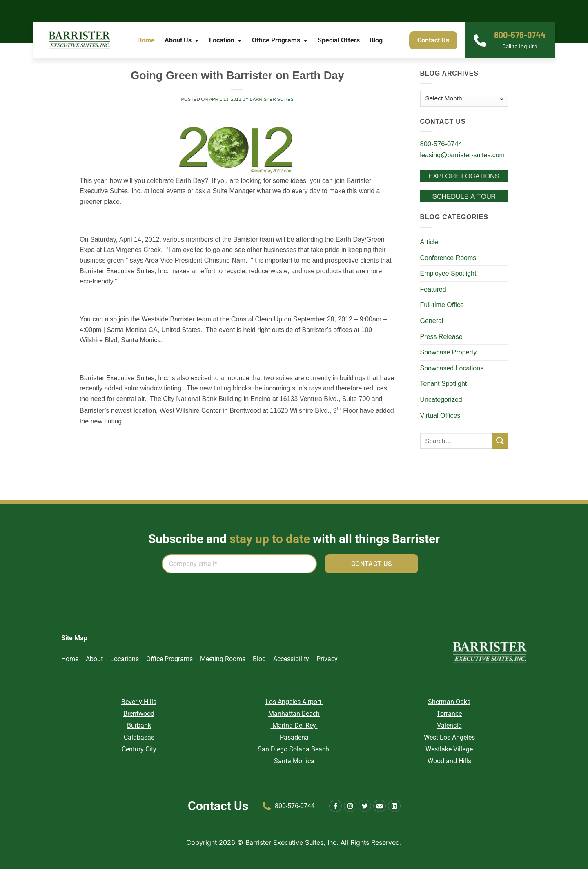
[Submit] (500, 441)
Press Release (441, 337)
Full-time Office (442, 305)
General (432, 321)
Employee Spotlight (448, 273)
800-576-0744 (520, 35)
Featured (433, 289)
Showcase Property (449, 352)
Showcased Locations (452, 368)
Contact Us (218, 806)
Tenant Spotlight (444, 384)
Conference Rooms (448, 258)
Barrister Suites (272, 99)
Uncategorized (441, 400)
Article (429, 242)
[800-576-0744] (480, 40)
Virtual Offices (440, 416)
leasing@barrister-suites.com (462, 155)
